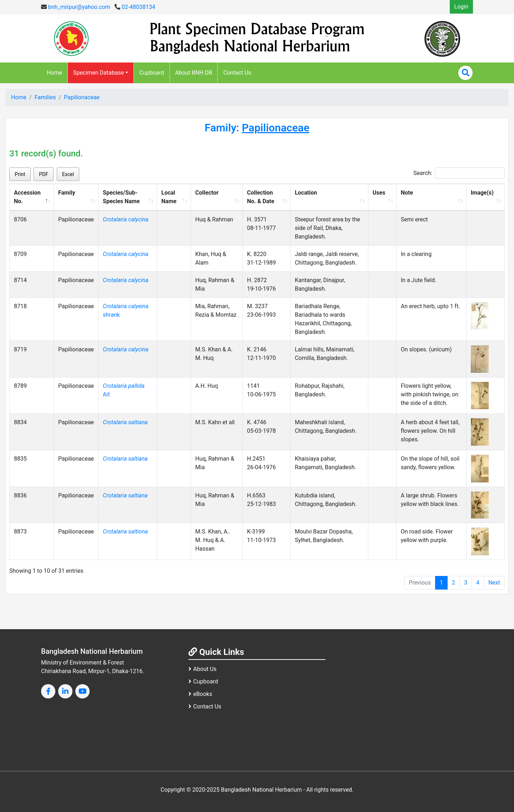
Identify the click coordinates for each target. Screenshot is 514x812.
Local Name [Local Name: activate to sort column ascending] (169, 197)
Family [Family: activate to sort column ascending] (67, 193)
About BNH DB (194, 73)
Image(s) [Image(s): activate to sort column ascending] (482, 193)
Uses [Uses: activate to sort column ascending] (379, 193)
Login (461, 7)
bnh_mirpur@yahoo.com (76, 7)
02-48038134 (135, 7)
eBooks (200, 694)
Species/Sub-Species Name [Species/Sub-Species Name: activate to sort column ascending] (121, 197)
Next (494, 583)
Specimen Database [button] (99, 73)
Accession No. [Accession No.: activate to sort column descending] (27, 197)
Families (45, 97)
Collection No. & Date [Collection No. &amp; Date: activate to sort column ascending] (261, 197)
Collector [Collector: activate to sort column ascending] (207, 193)
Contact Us (237, 73)
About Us (202, 669)
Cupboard (152, 73)
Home (54, 73)
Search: (459, 173)
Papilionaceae (82, 97)
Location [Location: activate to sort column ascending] (306, 193)
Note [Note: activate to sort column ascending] (407, 193)
